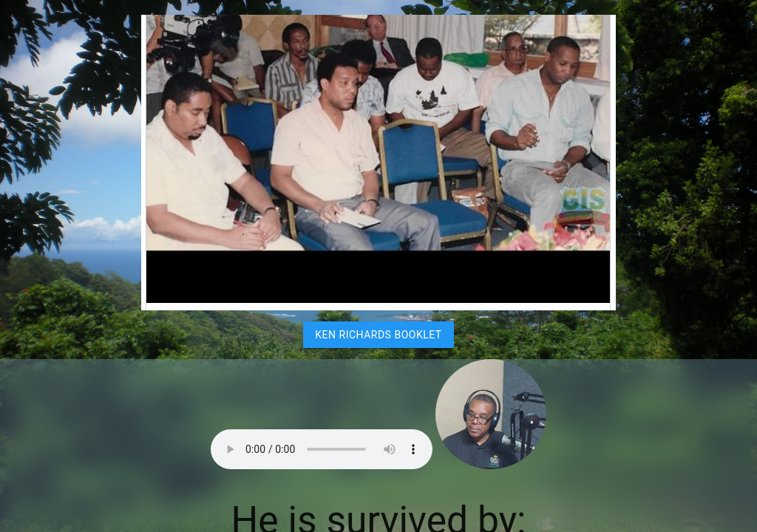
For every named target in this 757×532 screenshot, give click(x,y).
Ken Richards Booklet (378, 335)
